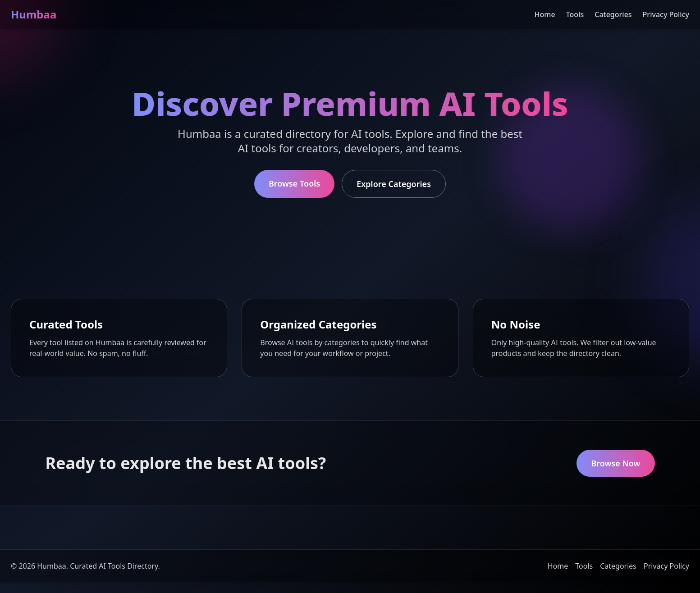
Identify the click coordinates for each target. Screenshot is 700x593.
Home (545, 14)
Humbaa (34, 14)
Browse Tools (294, 183)
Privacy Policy (666, 14)
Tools (575, 14)
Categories (613, 14)
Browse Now (615, 463)
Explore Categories (394, 184)
